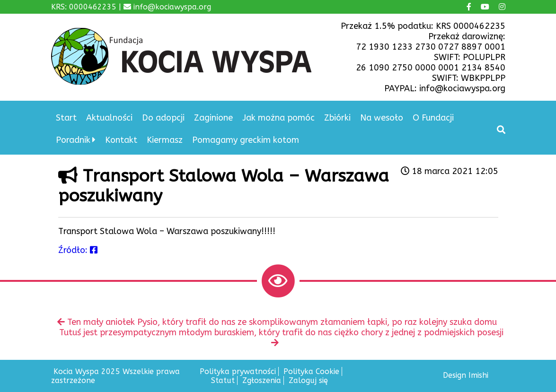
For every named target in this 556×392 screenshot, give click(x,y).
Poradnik (73, 140)
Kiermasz (165, 140)
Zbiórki (337, 118)
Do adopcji (163, 118)
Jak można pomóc (278, 118)
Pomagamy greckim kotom (246, 140)
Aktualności (109, 118)
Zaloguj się (308, 380)
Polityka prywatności (238, 371)
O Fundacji (433, 118)
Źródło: (78, 250)
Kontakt (121, 140)
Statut (223, 380)
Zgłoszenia (262, 380)
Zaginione (213, 118)
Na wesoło (382, 118)
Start (66, 118)
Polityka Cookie (311, 371)
